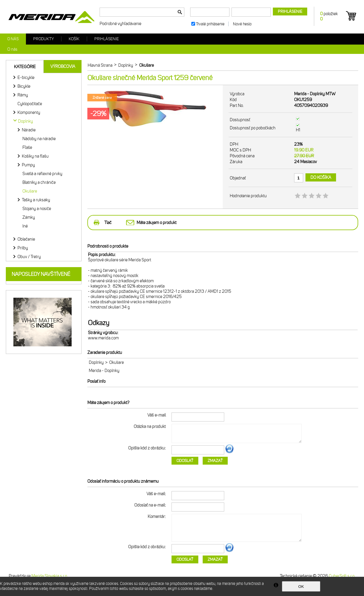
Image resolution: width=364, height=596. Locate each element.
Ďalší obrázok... (229, 452)
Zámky (29, 217)
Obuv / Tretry (29, 257)
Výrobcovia (63, 66)
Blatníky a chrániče (39, 182)
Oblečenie (26, 239)
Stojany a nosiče (37, 209)
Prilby (23, 248)
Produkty (44, 39)
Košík (74, 39)
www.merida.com (103, 338)
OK (301, 587)
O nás (13, 39)
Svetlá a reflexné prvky (42, 174)
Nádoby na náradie (39, 139)
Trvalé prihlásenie (210, 24)
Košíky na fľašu (35, 156)
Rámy (23, 95)
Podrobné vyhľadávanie (120, 24)
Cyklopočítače (30, 104)
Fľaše (27, 147)
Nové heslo (242, 24)
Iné (25, 226)
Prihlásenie (107, 39)
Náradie (29, 130)
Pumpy (28, 165)
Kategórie (25, 67)
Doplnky (96, 362)
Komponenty (29, 112)
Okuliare (30, 191)
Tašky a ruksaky (36, 200)
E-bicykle (26, 77)
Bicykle (24, 86)
